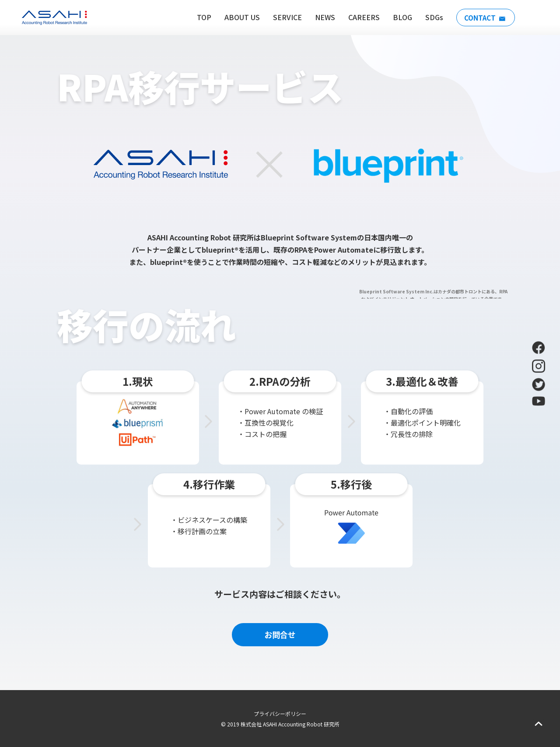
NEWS (322, 17)
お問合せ (280, 634)
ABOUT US (240, 17)
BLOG (400, 17)
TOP (201, 17)
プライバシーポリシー (280, 714)
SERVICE (285, 17)
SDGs (432, 17)
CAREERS (361, 17)
